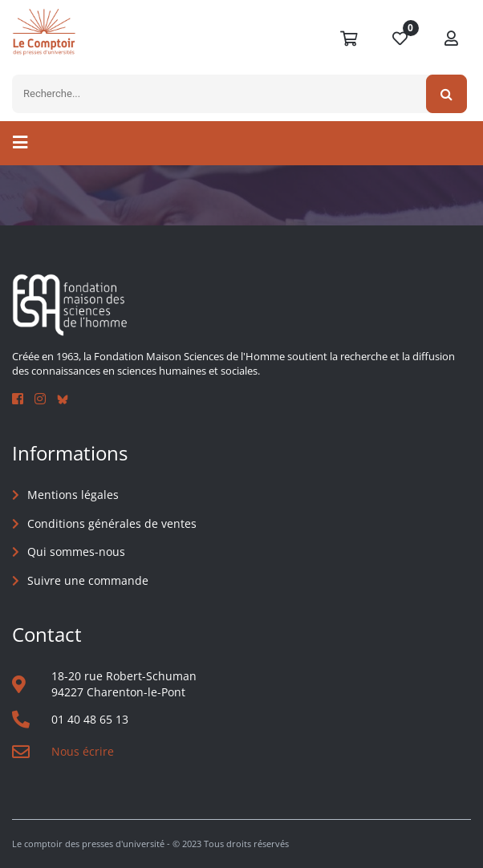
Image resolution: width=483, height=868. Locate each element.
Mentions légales (73, 495)
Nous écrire (83, 751)
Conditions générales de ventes (112, 523)
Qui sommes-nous (76, 552)
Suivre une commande (88, 580)
